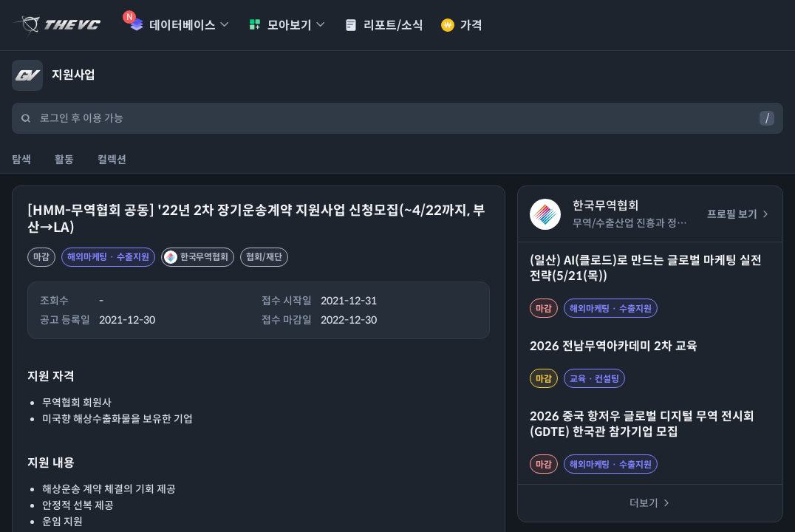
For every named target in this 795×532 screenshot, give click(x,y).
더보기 (651, 503)
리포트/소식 (384, 25)
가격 (462, 25)
